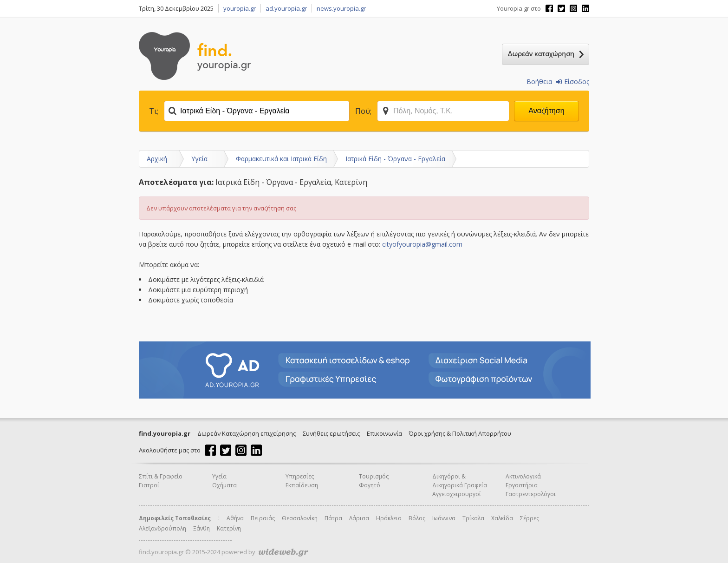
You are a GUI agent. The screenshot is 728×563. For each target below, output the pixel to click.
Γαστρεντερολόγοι (531, 494)
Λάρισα (359, 518)
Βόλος (417, 518)
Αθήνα (235, 518)
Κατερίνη (229, 528)
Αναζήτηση (546, 111)
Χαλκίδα (502, 518)
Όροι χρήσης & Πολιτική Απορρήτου (460, 433)
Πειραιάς (263, 518)
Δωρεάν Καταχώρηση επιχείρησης (247, 433)
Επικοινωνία (384, 433)
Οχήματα (224, 485)
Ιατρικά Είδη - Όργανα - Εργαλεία (395, 159)
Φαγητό (370, 485)
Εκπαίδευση (302, 485)
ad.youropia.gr (286, 8)
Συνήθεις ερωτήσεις (331, 433)
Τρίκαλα (473, 518)
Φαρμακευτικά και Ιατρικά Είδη (281, 159)
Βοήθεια (539, 82)
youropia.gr (240, 8)
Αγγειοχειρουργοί (457, 494)
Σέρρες (530, 518)
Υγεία (199, 159)
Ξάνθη (201, 528)
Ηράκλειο (389, 518)
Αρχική (157, 159)
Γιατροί (149, 485)
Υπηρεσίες (300, 476)
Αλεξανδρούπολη (162, 528)
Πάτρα (333, 518)
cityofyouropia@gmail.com (422, 244)
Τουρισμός (374, 476)
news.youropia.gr (341, 8)
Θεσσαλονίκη (300, 518)
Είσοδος (573, 82)
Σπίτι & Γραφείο (161, 476)
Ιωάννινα (444, 518)
